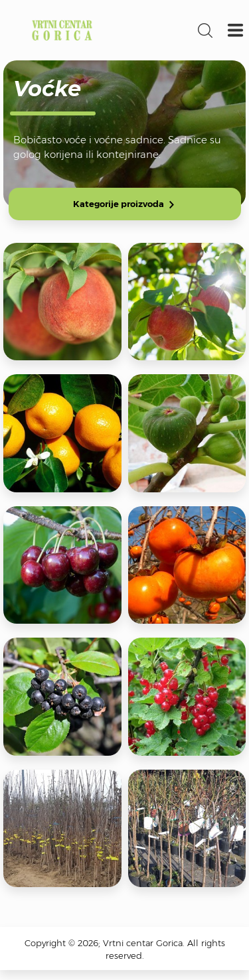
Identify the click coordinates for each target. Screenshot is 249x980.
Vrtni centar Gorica (62, 30)
